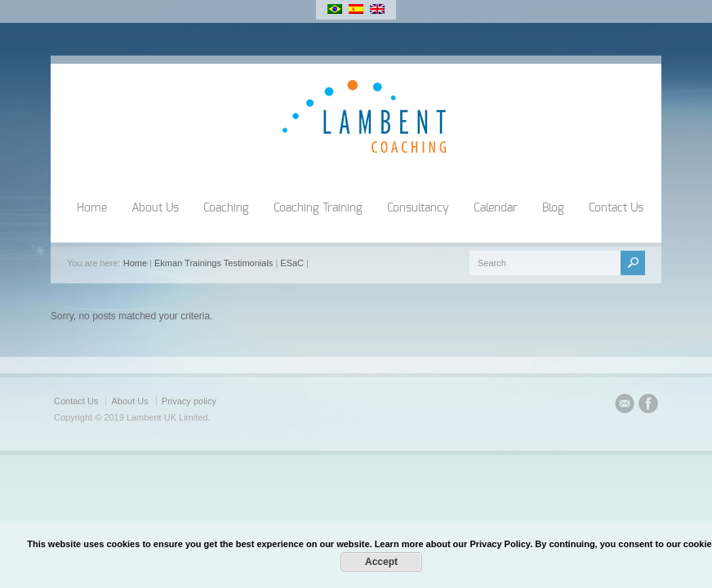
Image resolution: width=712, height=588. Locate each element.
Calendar (496, 208)
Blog (553, 208)
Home (92, 208)
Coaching (226, 208)
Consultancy (418, 208)
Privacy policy (189, 401)
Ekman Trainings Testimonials (214, 263)
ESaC (292, 263)
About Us (155, 208)
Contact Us (616, 208)
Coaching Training (318, 208)
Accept (381, 562)
